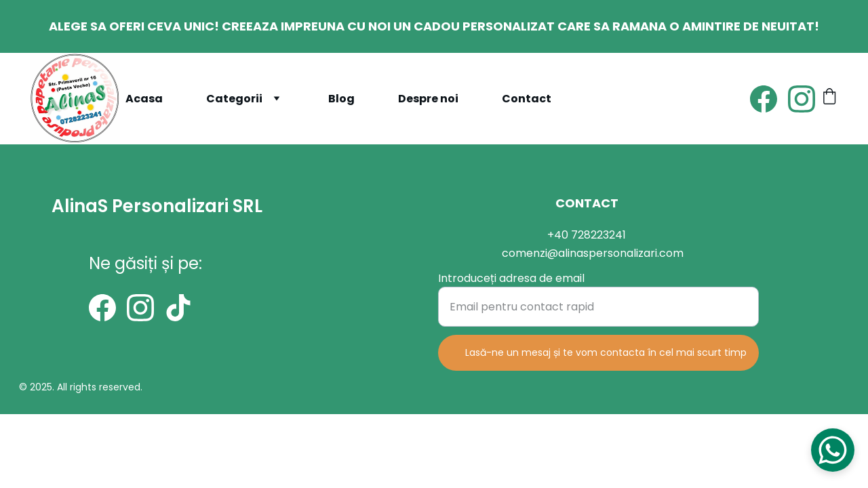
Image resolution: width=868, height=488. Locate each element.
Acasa (144, 99)
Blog (341, 99)
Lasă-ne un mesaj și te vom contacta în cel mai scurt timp (606, 354)
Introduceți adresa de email (511, 280)
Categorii (234, 99)
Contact (527, 99)
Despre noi (428, 99)
